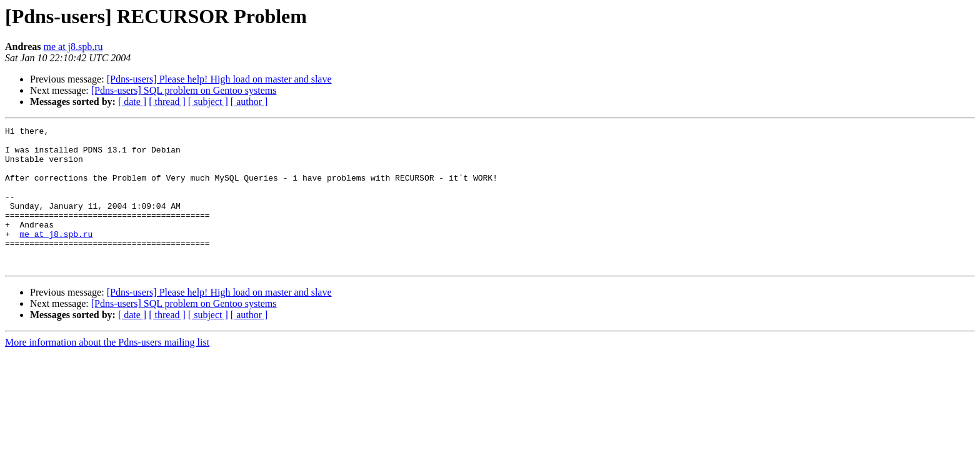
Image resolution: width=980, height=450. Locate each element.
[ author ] (249, 102)
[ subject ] (208, 102)
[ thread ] (167, 102)
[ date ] (132, 102)
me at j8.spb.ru (73, 47)
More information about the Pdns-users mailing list (107, 370)
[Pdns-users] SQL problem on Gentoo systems (184, 90)
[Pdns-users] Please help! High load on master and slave (219, 79)
